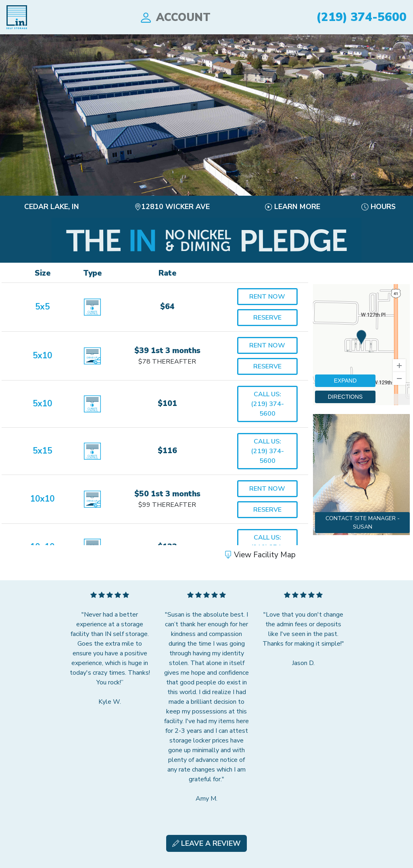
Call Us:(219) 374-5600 (267, 404)
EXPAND (345, 381)
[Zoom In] (399, 366)
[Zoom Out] (399, 379)
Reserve (267, 318)
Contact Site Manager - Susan (363, 523)
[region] (361, 345)
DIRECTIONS (345, 397)
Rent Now (267, 297)
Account (175, 17)
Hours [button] (379, 207)
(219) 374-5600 (361, 17)
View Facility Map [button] (260, 555)
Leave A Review (207, 843)
